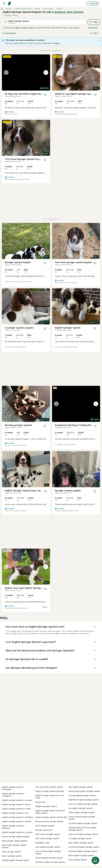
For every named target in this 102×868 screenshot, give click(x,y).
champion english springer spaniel (50, 862)
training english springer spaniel (82, 796)
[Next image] (46, 72)
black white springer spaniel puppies (14, 846)
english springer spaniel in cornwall (17, 800)
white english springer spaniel (82, 813)
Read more (93, 28)
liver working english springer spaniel (48, 852)
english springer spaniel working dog (51, 817)
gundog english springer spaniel (16, 860)
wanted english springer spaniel (49, 858)
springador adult (42, 843)
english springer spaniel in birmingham (13, 788)
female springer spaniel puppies (16, 837)
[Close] (99, 40)
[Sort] (95, 33)
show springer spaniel (45, 826)
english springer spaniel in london (16, 809)
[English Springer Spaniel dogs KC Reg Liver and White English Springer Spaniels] (26, 72)
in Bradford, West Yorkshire (68, 12)
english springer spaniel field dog (50, 791)
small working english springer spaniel (82, 818)
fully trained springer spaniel (48, 834)
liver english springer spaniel (48, 847)
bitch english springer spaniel (81, 855)
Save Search (9, 33)
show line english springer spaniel (83, 834)
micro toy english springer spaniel (83, 804)
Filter (94, 22)
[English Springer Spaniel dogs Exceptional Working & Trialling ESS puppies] (76, 404)
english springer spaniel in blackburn (13, 827)
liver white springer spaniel (47, 838)
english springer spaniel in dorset (16, 804)
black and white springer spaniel (49, 821)
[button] (26, 72)
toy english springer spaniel (80, 808)
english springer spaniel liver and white (49, 797)
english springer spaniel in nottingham (13, 795)
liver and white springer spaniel (49, 787)
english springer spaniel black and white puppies (50, 812)
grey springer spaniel (78, 860)
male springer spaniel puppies (15, 841)
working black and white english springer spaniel (82, 829)
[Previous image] (6, 72)
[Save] (45, 95)
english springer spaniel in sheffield (17, 817)
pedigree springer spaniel (46, 806)
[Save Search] (95, 860)
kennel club (40, 802)
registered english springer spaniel (84, 800)
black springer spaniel (11, 852)
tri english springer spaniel (80, 838)
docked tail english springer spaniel (84, 847)
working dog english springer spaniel (84, 791)
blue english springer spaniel (81, 843)
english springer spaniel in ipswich (17, 821)
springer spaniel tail (44, 830)
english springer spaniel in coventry (17, 832)
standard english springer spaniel (83, 851)
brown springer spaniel (12, 856)
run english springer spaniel (81, 787)
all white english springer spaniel (83, 823)
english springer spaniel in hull (15, 813)
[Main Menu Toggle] (4, 3)
